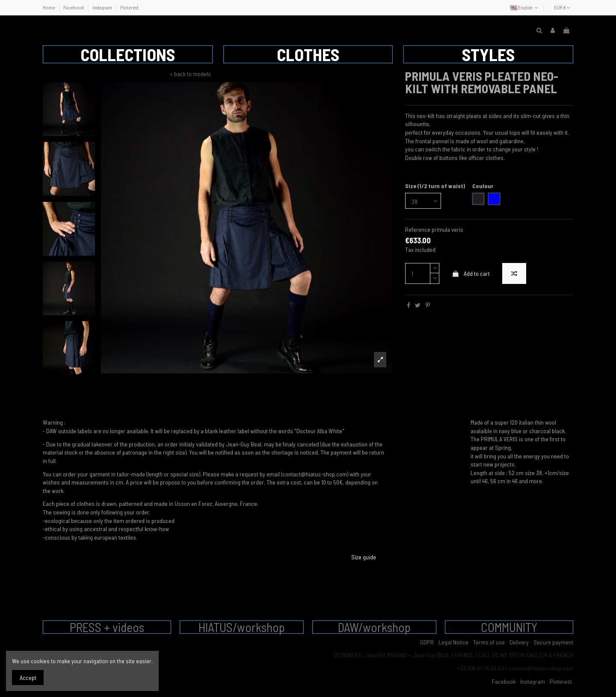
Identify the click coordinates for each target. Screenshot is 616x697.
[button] (128, 54)
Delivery (519, 642)
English (525, 7)
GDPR (427, 642)
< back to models (190, 74)
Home (49, 7)
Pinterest (129, 7)
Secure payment (553, 642)
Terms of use (489, 642)
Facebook (74, 7)
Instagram (103, 7)
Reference (418, 229)
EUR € (562, 7)
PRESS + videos (107, 627)
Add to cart (471, 273)
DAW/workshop (374, 627)
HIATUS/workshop (242, 627)
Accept (28, 678)
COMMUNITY (509, 627)
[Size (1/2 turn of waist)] (423, 201)
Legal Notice (453, 642)
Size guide (364, 557)
